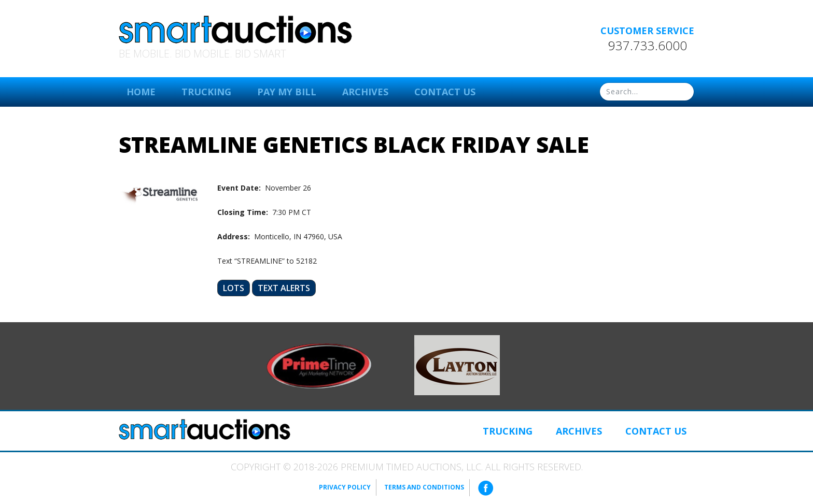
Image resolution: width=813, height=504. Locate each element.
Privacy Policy (345, 487)
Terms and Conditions (424, 487)
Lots (234, 288)
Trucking (206, 92)
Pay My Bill (287, 92)
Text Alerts (284, 288)
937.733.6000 (648, 46)
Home (141, 92)
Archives (365, 92)
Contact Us (445, 92)
